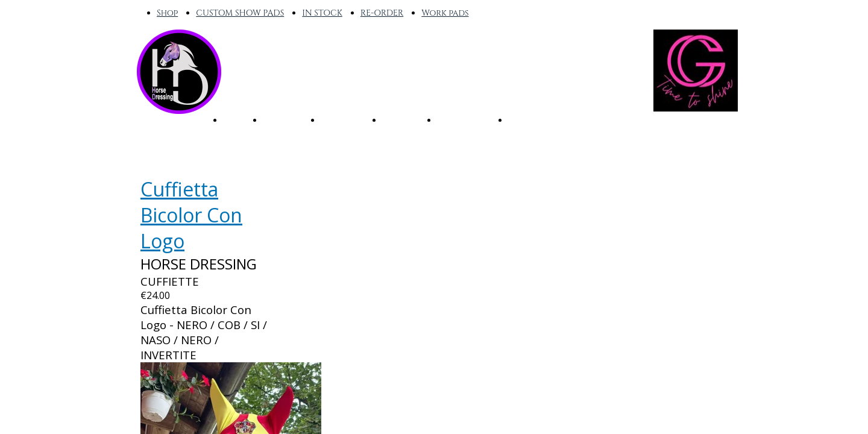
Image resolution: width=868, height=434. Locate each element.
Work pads (445, 13)
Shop (167, 13)
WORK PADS (466, 119)
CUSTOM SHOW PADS (240, 13)
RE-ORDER (382, 13)
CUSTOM (403, 119)
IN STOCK (322, 13)
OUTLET (527, 119)
